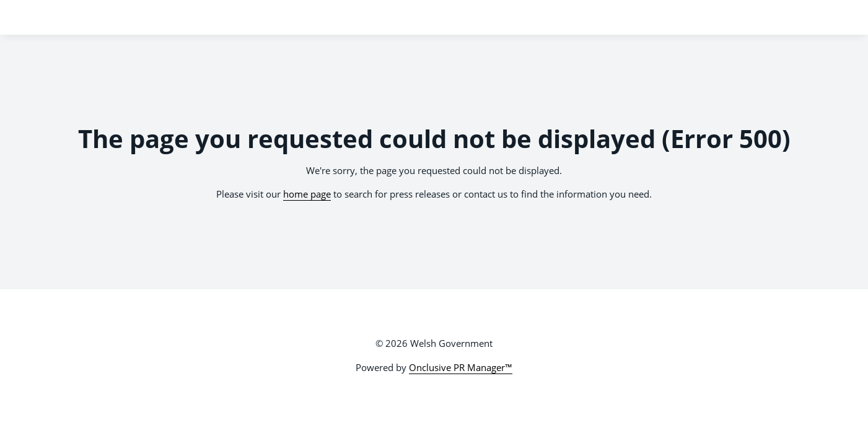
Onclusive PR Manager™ (461, 367)
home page (307, 194)
